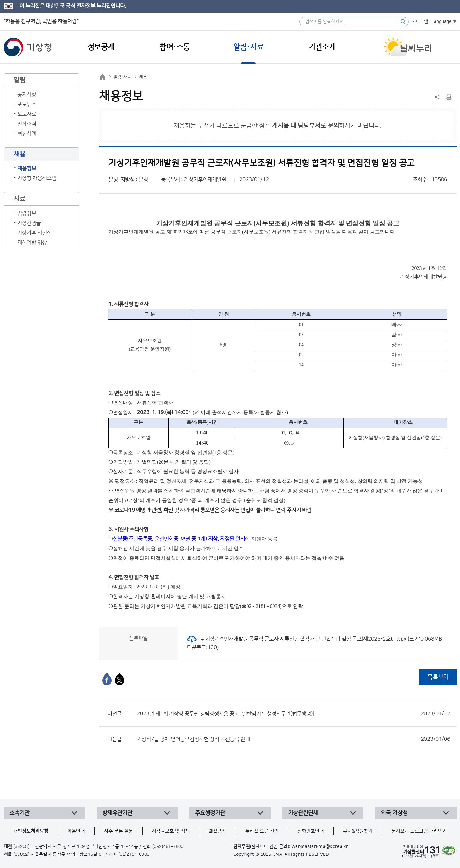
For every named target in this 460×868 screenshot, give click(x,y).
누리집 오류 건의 (262, 831)
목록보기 (438, 677)
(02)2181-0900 (134, 854)
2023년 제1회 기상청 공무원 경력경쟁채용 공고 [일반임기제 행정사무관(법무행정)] (294, 714)
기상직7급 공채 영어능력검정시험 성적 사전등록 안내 (294, 739)
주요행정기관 (210, 813)
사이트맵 (420, 22)
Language (441, 22)
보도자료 (27, 114)
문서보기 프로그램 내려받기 (419, 831)
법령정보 (27, 213)
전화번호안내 (311, 831)
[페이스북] (107, 679)
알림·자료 (122, 77)
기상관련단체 (303, 813)
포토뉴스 (27, 104)
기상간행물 (29, 223)
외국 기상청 (394, 813)
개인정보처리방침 (31, 831)
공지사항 (27, 95)
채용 (143, 77)
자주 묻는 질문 (119, 831)
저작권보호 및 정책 (171, 831)
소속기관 (19, 813)
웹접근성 (217, 831)
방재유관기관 (117, 813)
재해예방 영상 (32, 243)
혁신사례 (27, 134)
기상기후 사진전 (34, 233)
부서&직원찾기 (358, 831)
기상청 (28, 47)
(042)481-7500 (168, 847)
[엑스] (119, 679)
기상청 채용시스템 (37, 178)
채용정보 (27, 168)
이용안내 (76, 831)
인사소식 (27, 124)
